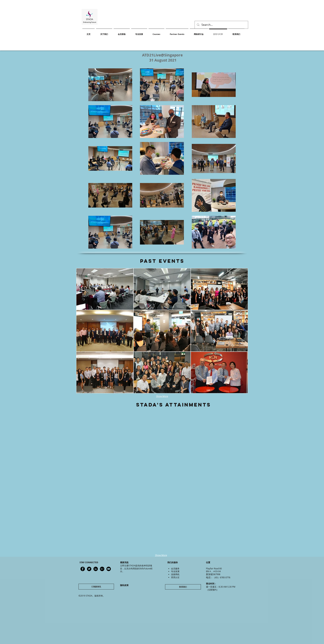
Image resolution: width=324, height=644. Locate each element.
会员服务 (175, 568)
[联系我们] (183, 587)
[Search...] (221, 25)
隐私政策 (124, 585)
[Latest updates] (83, 569)
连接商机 (175, 574)
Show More (162, 396)
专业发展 (175, 571)
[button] (108, 434)
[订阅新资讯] (96, 587)
